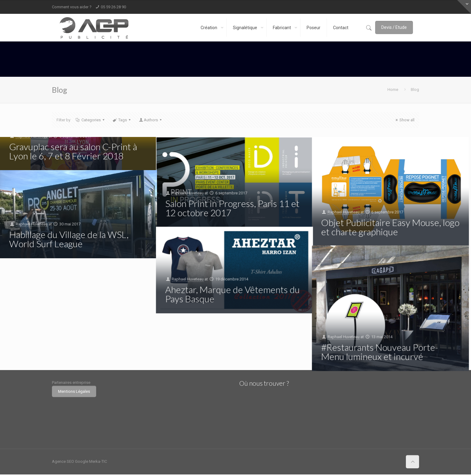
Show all (404, 120)
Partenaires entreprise (71, 382)
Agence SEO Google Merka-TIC (79, 461)
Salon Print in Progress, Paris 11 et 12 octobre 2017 (232, 208)
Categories (91, 120)
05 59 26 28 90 (113, 7)
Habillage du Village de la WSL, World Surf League (69, 239)
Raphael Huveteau (188, 193)
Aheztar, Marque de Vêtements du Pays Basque (233, 294)
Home (393, 90)
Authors (151, 120)
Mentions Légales (74, 391)
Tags (122, 120)
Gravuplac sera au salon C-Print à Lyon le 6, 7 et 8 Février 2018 (73, 151)
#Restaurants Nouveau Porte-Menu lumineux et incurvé (380, 352)
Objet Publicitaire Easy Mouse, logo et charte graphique (391, 227)
